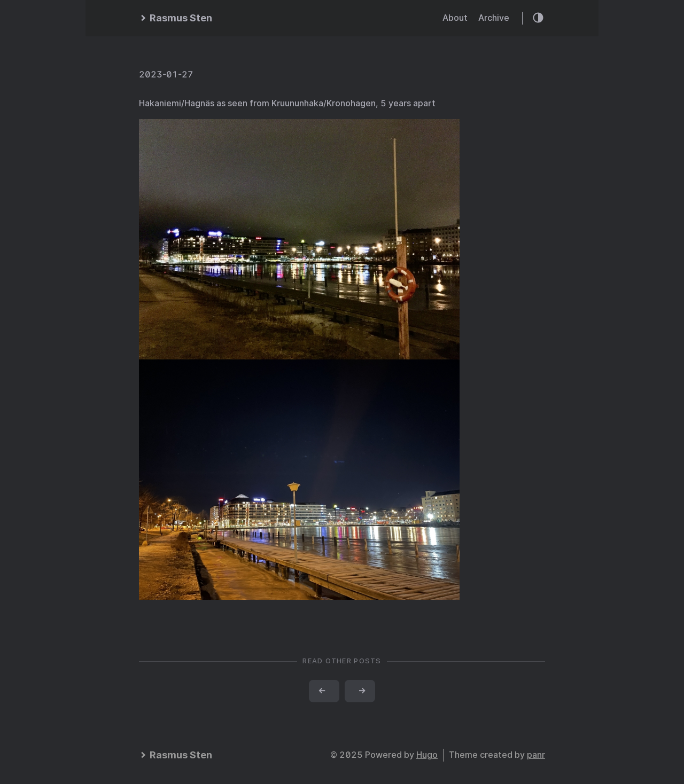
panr (536, 755)
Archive (494, 18)
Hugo (427, 755)
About (455, 18)
